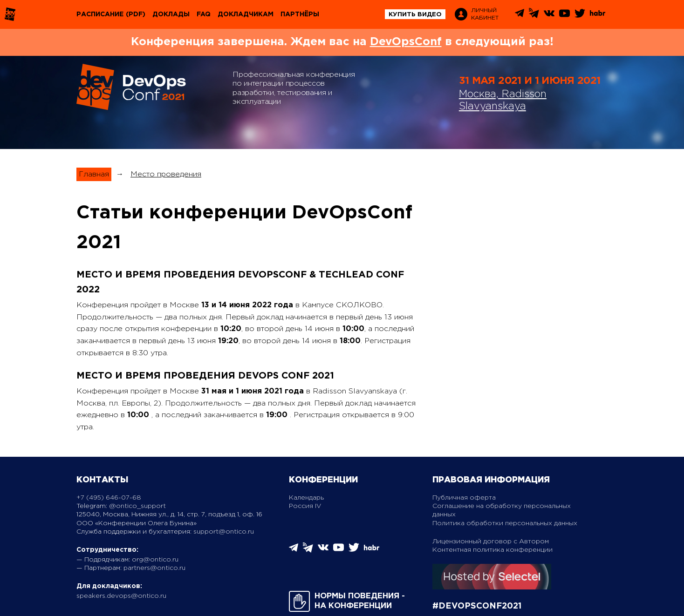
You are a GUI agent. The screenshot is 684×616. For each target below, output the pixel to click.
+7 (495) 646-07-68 (109, 498)
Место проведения (166, 174)
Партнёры (300, 14)
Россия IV (305, 506)
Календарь (306, 498)
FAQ (204, 14)
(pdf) (136, 14)
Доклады (171, 14)
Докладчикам (246, 14)
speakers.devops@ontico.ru (121, 596)
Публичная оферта (464, 498)
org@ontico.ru (155, 560)
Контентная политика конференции (492, 550)
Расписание (100, 14)
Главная (94, 174)
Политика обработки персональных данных (505, 523)
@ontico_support (137, 506)
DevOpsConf (406, 42)
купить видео (415, 15)
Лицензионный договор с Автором (491, 542)
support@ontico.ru (224, 532)
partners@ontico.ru (154, 568)
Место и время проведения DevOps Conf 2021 (205, 376)
